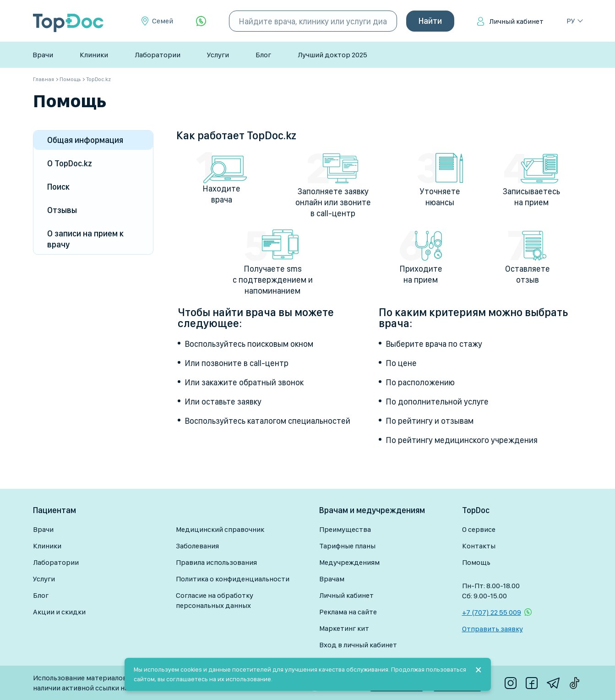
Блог (263, 55)
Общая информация (85, 140)
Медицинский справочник (220, 529)
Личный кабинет (516, 21)
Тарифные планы (347, 546)
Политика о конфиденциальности (233, 579)
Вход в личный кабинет (358, 645)
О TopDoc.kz (70, 163)
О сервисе (479, 529)
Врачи (43, 55)
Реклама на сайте (348, 612)
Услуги (218, 55)
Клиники (94, 55)
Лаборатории (158, 55)
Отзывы (62, 210)
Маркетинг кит (344, 628)
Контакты (479, 546)
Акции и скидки (59, 612)
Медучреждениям (349, 562)
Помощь (476, 562)
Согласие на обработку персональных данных (215, 600)
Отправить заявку (493, 629)
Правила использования (216, 562)
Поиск (58, 187)
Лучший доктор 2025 (332, 55)
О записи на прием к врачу (85, 239)
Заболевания (197, 546)
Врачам (332, 579)
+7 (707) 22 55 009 (492, 612)
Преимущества (345, 529)
